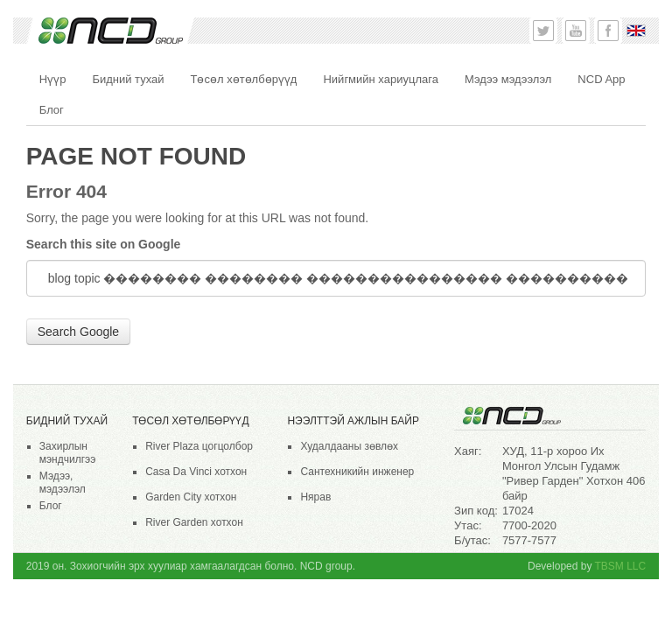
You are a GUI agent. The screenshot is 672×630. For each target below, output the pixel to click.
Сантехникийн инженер (357, 472)
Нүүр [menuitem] (53, 79)
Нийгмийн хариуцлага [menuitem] (380, 79)
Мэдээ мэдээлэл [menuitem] (508, 79)
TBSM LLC (621, 566)
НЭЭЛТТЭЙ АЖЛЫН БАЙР (353, 421)
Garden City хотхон (191, 497)
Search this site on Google (104, 244)
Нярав (315, 497)
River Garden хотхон (194, 522)
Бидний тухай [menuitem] (128, 79)
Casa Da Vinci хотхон (196, 472)
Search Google (78, 332)
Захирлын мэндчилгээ (68, 453)
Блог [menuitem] (52, 110)
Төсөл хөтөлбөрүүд (190, 421)
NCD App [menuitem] (601, 79)
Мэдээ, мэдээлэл (63, 483)
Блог (51, 506)
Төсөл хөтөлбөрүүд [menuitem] (244, 79)
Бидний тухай (67, 421)
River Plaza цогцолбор (199, 446)
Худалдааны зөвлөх (349, 446)
